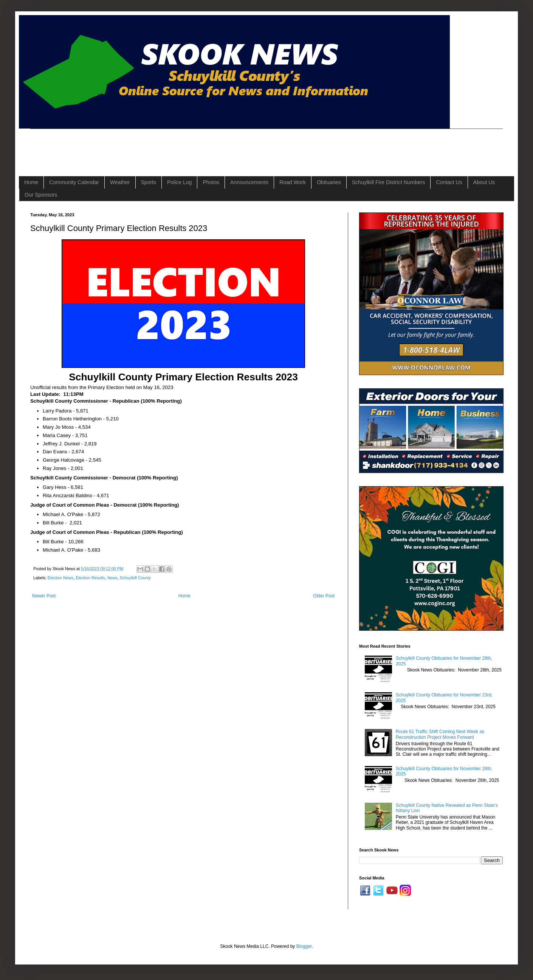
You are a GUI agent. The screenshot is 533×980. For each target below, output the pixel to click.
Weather (120, 182)
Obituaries (329, 182)
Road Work (293, 182)
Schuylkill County (135, 578)
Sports (149, 182)
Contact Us (449, 182)
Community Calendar (74, 182)
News (112, 578)
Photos (211, 182)
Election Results (90, 578)
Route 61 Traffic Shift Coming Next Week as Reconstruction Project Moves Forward (440, 734)
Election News (60, 578)
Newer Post (44, 596)
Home (31, 182)
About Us (484, 182)
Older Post (324, 596)
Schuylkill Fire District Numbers (389, 182)
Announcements (249, 182)
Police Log (179, 182)
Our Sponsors (41, 195)
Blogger (304, 946)
